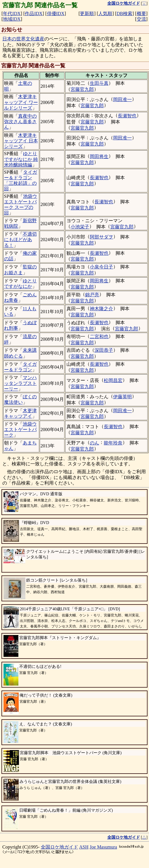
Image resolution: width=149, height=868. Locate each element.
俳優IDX (56, 14)
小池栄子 (80, 227)
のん (94, 443)
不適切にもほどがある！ (20, 240)
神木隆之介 (101, 309)
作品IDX (34, 14)
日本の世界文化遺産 (23, 39)
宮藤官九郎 (82, 89)
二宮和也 (99, 337)
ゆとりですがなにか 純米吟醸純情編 (21, 159)
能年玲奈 (113, 443)
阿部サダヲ (101, 237)
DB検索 (125, 14)
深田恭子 (104, 350)
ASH (84, 847)
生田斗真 (99, 83)
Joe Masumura (104, 847)
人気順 (105, 14)
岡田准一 (122, 99)
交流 (141, 19)
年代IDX (12, 14)
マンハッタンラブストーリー (20, 383)
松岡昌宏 (113, 380)
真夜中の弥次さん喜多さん (20, 122)
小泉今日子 (101, 267)
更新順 (87, 14)
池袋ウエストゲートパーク (20, 429)
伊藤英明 (122, 397)
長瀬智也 (127, 116)
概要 (141, 14)
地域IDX (12, 19)
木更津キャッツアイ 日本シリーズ (21, 141)
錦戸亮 (92, 295)
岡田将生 (99, 156)
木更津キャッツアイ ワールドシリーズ (21, 102)
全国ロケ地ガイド (59, 847)
